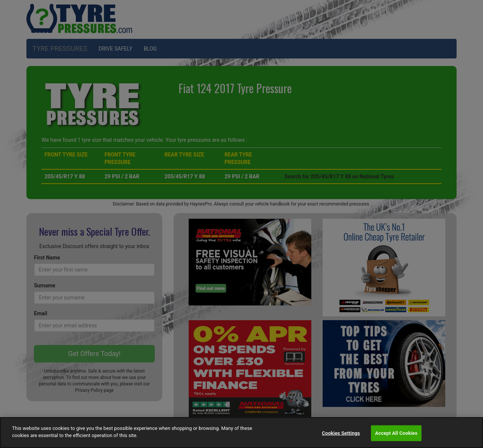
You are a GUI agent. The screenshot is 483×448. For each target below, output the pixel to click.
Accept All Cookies (396, 433)
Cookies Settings (341, 433)
